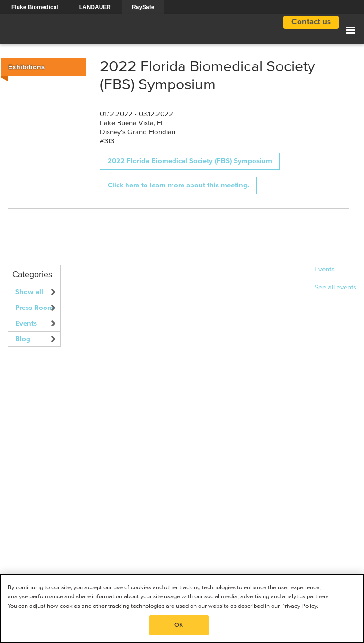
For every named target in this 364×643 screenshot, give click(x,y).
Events (26, 323)
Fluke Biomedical (35, 7)
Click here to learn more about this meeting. (178, 185)
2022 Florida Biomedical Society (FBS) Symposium (190, 161)
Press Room (34, 308)
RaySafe (143, 7)
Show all (29, 292)
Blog (23, 339)
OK (179, 625)
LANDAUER (95, 7)
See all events (335, 287)
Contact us (311, 22)
